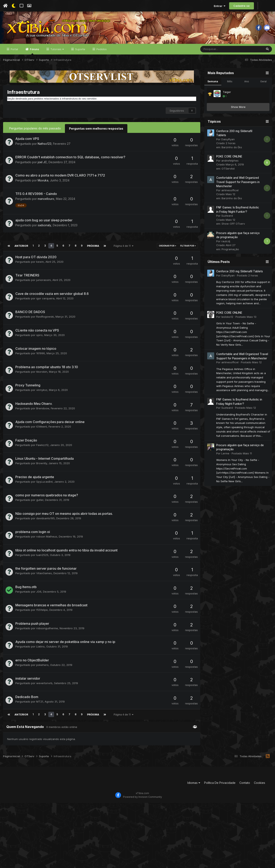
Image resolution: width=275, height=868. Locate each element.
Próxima (92, 250)
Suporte (80, 54)
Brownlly (42, 467)
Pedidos (101, 54)
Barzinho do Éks (232, 152)
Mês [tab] (230, 86)
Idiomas (194, 786)
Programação (230, 254)
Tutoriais (57, 54)
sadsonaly (44, 229)
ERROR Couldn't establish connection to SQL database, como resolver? (70, 161)
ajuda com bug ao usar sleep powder (44, 224)
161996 (41, 357)
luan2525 (42, 559)
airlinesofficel (230, 195)
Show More (238, 111)
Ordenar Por (167, 250)
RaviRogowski (45, 321)
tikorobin (42, 376)
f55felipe (42, 614)
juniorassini (44, 284)
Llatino (40, 651)
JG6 (39, 595)
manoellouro (46, 203)
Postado (247, 280)
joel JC (42, 166)
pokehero (42, 669)
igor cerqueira (45, 302)
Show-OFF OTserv (233, 228)
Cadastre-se (242, 6)
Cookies (260, 786)
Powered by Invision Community (143, 801)
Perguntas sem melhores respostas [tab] (96, 133)
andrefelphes (230, 165)
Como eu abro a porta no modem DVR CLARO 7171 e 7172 (60, 180)
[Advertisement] (95, 784)
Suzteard (227, 220)
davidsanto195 (45, 522)
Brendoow (43, 412)
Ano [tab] (247, 86)
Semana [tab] (213, 86)
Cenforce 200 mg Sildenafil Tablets (240, 276)
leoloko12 (227, 321)
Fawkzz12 (42, 449)
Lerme (225, 458)
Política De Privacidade (220, 786)
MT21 (40, 705)
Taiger (227, 96)
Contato (245, 786)
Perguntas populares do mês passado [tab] (35, 133)
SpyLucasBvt (44, 485)
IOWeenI (42, 431)
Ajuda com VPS (27, 143)
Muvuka (43, 185)
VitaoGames (44, 577)
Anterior (21, 250)
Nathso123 (45, 148)
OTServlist (228, 173)
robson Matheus (47, 541)
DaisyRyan (228, 144)
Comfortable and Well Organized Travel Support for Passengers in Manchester (238, 187)
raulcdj (226, 246)
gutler (40, 504)
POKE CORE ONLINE (229, 161)
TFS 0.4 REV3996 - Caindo (36, 198)
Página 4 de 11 (123, 250)
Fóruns (34, 55)
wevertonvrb (44, 687)
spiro (39, 339)
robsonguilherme (47, 632)
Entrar (220, 6)
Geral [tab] (263, 86)
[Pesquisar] (221, 54)
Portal (14, 54)
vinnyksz (42, 394)
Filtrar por (188, 250)
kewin (40, 266)
